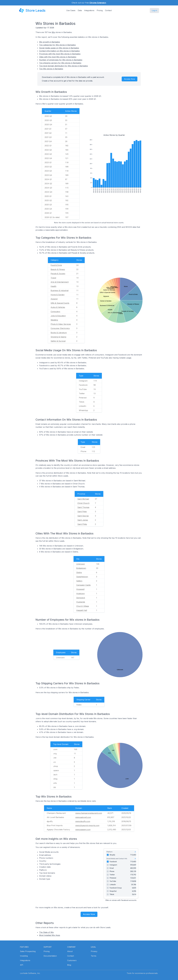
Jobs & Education (58, 316)
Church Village (83, 606)
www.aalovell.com (83, 817)
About (70, 951)
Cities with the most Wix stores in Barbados (58, 57)
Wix (53, 32)
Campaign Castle (83, 585)
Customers (72, 960)
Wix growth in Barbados (50, 42)
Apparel (54, 299)
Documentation (50, 956)
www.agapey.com (83, 830)
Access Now (130, 79)
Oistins (79, 572)
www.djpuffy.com (83, 821)
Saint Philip (82, 524)
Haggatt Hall (82, 610)
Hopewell (80, 589)
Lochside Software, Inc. (30, 973)
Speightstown (82, 577)
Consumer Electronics (60, 328)
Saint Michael (83, 499)
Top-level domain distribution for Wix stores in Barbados (64, 66)
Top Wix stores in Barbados (51, 69)
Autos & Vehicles (58, 307)
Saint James (83, 520)
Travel (53, 278)
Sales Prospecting (28, 951)
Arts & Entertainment (60, 282)
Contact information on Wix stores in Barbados (59, 51)
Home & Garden (58, 295)
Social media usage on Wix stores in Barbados (59, 48)
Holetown (80, 594)
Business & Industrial (60, 290)
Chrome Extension (98, 3)
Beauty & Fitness (58, 269)
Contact (108, 10)
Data (80, 10)
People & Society (58, 274)
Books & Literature (59, 333)
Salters (79, 581)
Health (53, 286)
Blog (69, 965)
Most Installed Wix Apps (50, 935)
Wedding (54, 320)
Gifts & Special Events (60, 303)
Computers (55, 312)
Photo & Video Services (61, 324)
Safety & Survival (58, 341)
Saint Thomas (83, 507)
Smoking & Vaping (58, 337)
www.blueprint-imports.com (87, 825)
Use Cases (71, 10)
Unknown (81, 564)
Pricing (100, 10)
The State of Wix (46, 932)
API (22, 965)
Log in (154, 10)
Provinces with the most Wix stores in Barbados (60, 54)
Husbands (81, 602)
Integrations (89, 10)
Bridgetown (81, 568)
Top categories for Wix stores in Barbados (57, 45)
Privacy (94, 951)
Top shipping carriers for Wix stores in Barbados (60, 63)
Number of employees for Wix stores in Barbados (61, 60)
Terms (94, 956)
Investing (24, 956)
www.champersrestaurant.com (89, 813)
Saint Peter (82, 512)
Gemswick (81, 598)
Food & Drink (56, 265)
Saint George (83, 516)
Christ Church (83, 503)
